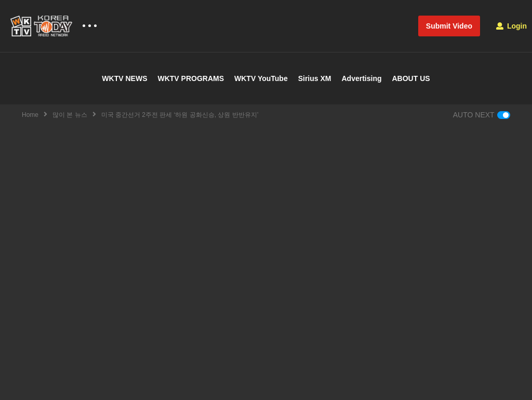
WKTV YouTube (261, 78)
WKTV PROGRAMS (191, 78)
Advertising (361, 78)
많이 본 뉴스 (70, 115)
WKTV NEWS (124, 78)
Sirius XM (315, 78)
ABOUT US (411, 78)
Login (511, 26)
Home (30, 115)
